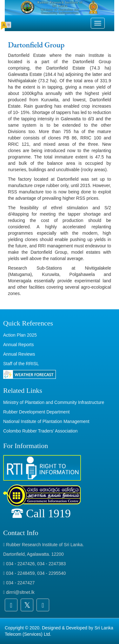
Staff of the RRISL (21, 364)
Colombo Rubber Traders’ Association (40, 431)
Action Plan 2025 (20, 335)
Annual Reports (19, 345)
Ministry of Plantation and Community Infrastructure (54, 402)
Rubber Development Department (36, 412)
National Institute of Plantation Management (46, 421)
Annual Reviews (19, 354)
